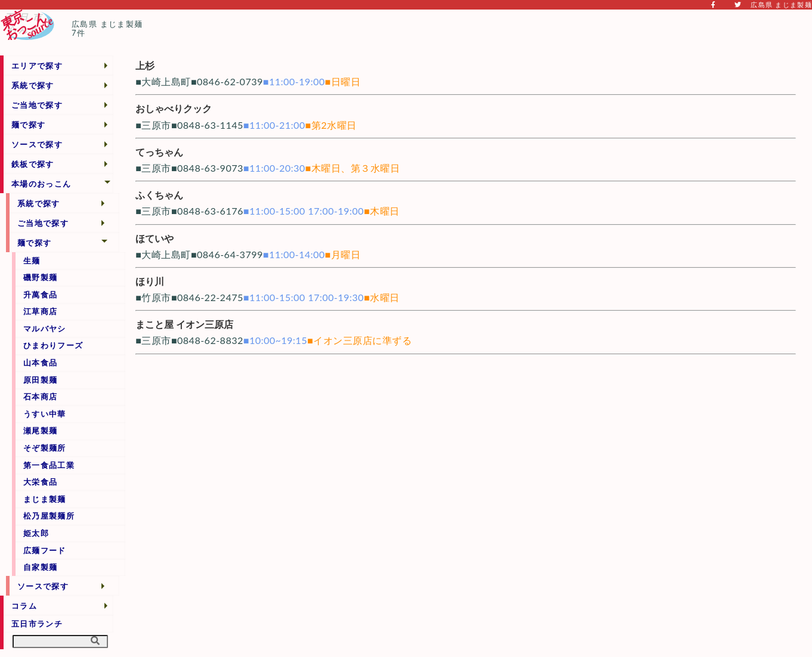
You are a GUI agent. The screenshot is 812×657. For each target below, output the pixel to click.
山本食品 (40, 362)
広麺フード (45, 550)
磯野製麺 (40, 277)
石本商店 (40, 396)
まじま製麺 (45, 499)
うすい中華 (45, 414)
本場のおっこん (41, 184)
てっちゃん (159, 152)
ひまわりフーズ (53, 345)
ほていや (155, 238)
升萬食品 (40, 295)
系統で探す (33, 85)
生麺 (32, 261)
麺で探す (28, 125)
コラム (24, 606)
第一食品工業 (49, 465)
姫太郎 (36, 533)
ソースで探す (37, 144)
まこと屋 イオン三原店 (184, 324)
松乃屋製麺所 (49, 516)
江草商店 (40, 311)
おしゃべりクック (174, 108)
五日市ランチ (37, 624)
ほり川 (150, 281)
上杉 (145, 65)
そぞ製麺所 (45, 448)
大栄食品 (40, 482)
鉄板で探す (33, 164)
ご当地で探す (37, 105)
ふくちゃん (159, 195)
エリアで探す (37, 66)
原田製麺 (40, 380)
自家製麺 (40, 567)
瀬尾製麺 (40, 430)
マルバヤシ (45, 328)
